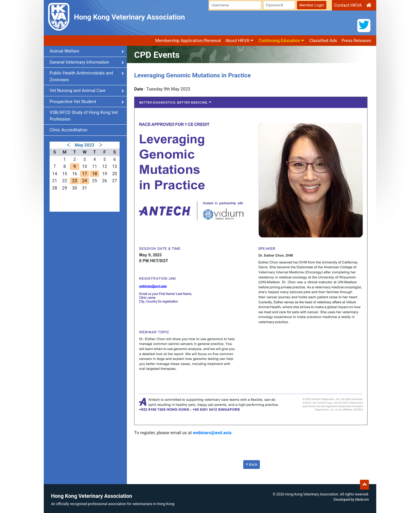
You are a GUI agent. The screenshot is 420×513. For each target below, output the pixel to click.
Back (252, 464)
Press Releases (356, 41)
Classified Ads (323, 41)
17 (85, 174)
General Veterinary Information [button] (87, 62)
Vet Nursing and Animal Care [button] (87, 91)
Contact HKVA (348, 5)
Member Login (311, 5)
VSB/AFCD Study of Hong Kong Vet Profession (84, 116)
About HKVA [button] (239, 41)
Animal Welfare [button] (87, 51)
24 (85, 181)
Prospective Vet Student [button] (87, 102)
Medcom (362, 500)
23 (75, 181)
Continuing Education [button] (281, 41)
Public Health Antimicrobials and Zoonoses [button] (87, 76)
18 (95, 174)
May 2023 (85, 145)
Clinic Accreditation (69, 130)
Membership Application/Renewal (188, 41)
